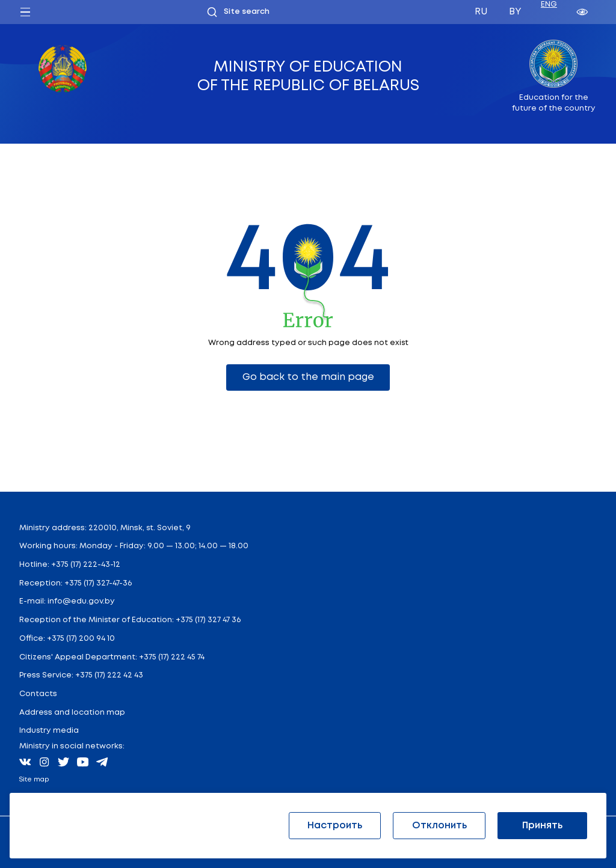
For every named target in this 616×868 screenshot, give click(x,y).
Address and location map (72, 713)
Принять (542, 826)
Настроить (335, 826)
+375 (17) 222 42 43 (109, 675)
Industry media (49, 731)
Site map (34, 780)
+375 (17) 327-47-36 (98, 583)
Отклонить (439, 826)
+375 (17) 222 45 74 (172, 657)
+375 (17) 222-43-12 (86, 565)
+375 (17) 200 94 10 (81, 639)
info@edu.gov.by (81, 601)
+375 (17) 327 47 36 (208, 620)
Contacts (38, 694)
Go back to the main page (308, 377)
